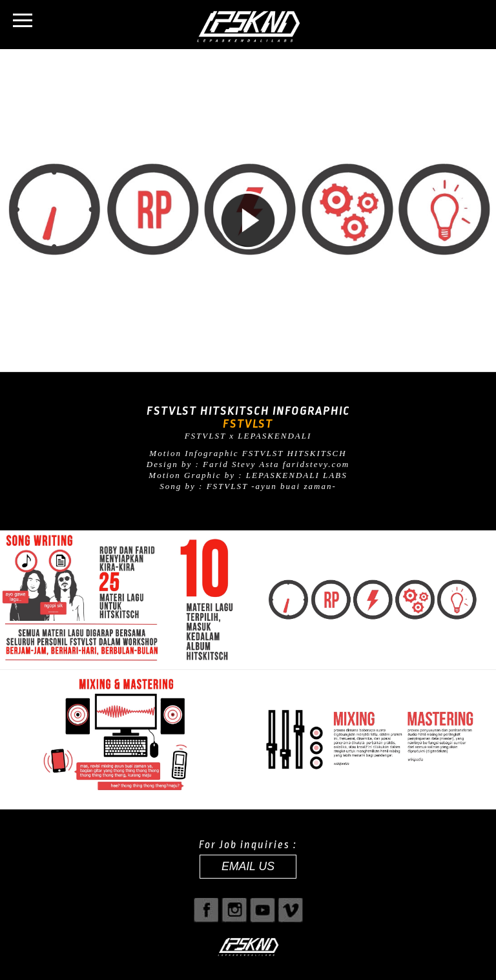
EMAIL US (248, 866)
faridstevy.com (316, 464)
